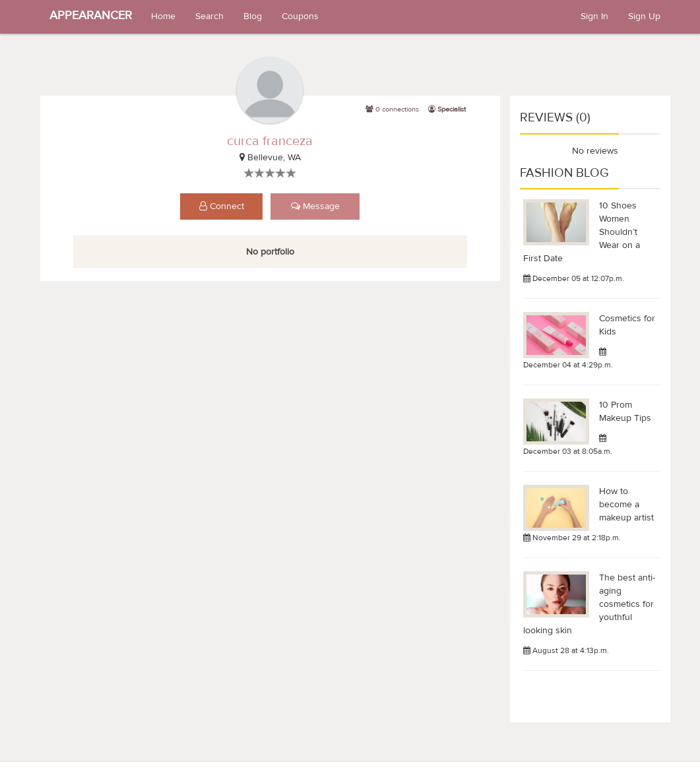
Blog (253, 16)
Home (163, 16)
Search (209, 16)
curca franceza (270, 141)
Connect (222, 206)
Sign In (594, 16)
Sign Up (644, 16)
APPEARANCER (91, 16)
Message (315, 206)
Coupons (300, 16)
